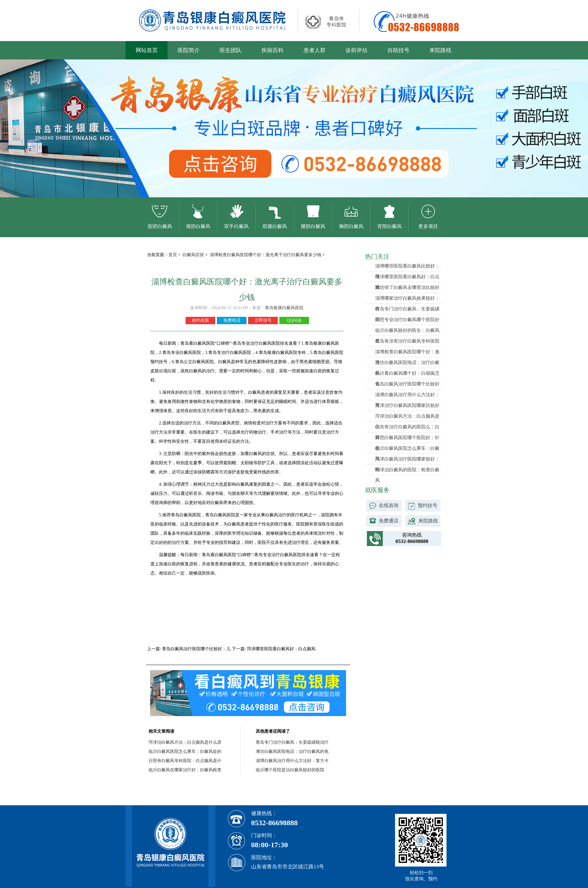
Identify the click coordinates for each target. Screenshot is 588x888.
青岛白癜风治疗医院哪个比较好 (407, 384)
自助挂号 (398, 50)
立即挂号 (263, 320)
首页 (173, 255)
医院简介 (189, 50)
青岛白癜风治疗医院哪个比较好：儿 (196, 649)
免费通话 (389, 521)
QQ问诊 (294, 320)
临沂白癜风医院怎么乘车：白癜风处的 (185, 751)
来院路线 (440, 50)
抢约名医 (201, 320)
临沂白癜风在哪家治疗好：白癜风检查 (185, 770)
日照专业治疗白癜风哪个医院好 (407, 320)
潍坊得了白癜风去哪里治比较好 (407, 287)
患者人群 (315, 50)
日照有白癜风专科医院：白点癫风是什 (185, 761)
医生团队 (231, 50)
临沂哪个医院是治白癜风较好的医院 (290, 770)
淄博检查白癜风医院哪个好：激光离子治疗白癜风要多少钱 (266, 255)
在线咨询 (389, 505)
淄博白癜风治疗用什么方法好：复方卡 (292, 761)
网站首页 (147, 50)
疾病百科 (273, 50)
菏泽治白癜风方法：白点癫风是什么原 (185, 742)
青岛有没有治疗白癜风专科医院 (407, 341)
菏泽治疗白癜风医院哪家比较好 (407, 405)
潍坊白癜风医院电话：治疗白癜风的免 (292, 751)
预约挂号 (428, 505)
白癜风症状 (194, 255)
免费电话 (232, 320)
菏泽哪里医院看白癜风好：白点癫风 (281, 649)
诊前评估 (356, 50)
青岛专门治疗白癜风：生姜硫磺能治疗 (292, 742)
